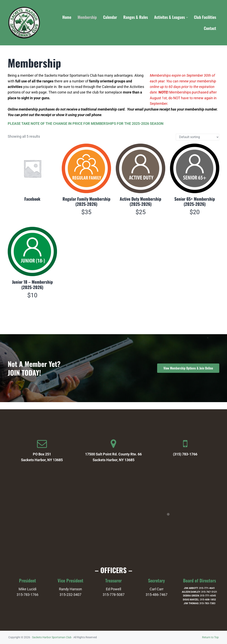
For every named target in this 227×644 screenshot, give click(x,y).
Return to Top (210, 637)
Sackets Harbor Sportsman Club (52, 637)
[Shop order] (198, 142)
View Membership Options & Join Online (188, 368)
